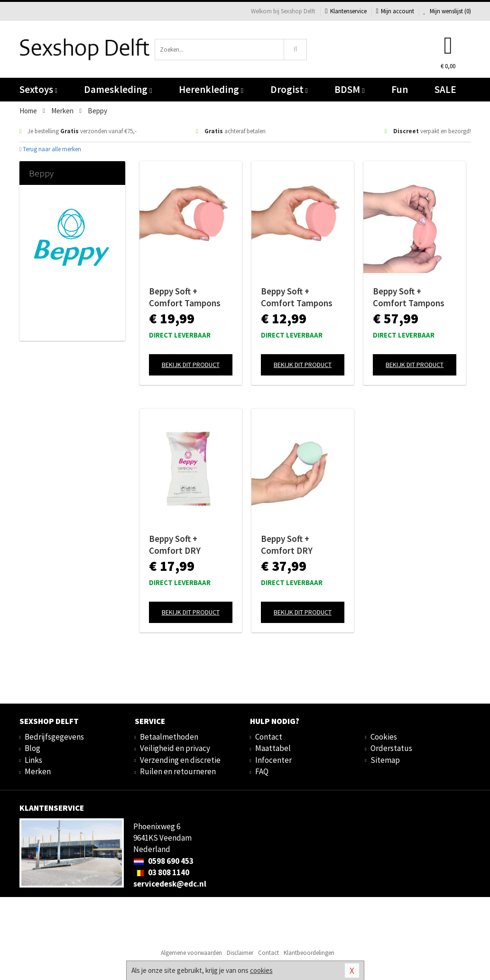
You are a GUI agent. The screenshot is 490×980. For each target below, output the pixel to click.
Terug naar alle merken (51, 149)
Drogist (289, 89)
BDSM (349, 89)
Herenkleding (211, 89)
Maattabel (273, 748)
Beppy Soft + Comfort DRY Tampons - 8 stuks (185, 545)
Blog (32, 748)
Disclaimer (240, 953)
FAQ (262, 771)
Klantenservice (346, 11)
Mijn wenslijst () (447, 11)
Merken (38, 771)
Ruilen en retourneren (178, 771)
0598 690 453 (163, 861)
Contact (269, 737)
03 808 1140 (161, 872)
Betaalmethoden (169, 737)
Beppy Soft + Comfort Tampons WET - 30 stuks (409, 297)
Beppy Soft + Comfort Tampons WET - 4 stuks (297, 297)
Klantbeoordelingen (309, 953)
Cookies (384, 737)
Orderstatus (391, 748)
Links (33, 760)
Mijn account (395, 11)
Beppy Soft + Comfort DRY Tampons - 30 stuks (299, 545)
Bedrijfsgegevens (54, 737)
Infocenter (273, 760)
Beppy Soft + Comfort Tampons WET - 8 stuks (185, 297)
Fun (400, 89)
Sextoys (38, 89)
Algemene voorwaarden (191, 953)
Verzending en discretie (180, 760)
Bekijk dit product (191, 365)
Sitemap (385, 760)
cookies (261, 970)
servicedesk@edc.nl (170, 884)
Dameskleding (118, 89)
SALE (445, 89)
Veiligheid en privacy (175, 748)
